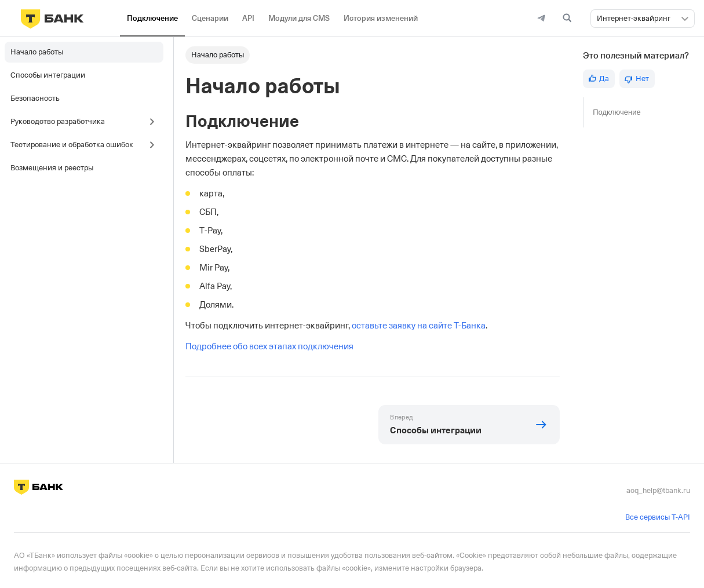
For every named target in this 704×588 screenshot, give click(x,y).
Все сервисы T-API (658, 517)
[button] (685, 19)
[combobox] (643, 19)
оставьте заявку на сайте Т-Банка (419, 326)
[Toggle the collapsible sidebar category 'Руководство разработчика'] (155, 122)
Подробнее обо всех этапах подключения (269, 346)
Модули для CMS (299, 18)
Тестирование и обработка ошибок (72, 145)
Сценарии (210, 18)
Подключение (152, 18)
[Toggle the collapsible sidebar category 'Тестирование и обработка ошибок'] (155, 145)
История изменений (381, 18)
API (248, 18)
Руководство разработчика (58, 121)
